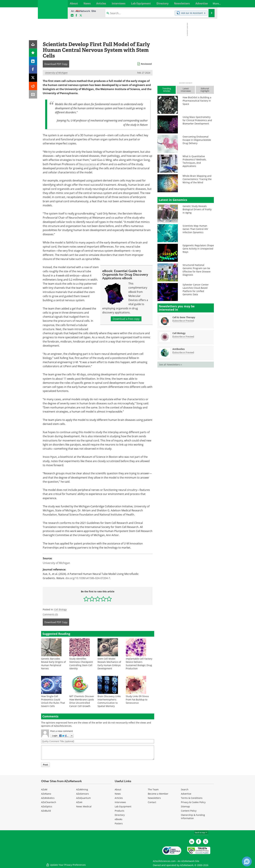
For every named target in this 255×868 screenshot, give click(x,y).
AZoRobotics (48, 798)
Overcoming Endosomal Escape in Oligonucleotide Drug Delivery (197, 140)
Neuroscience (87, 164)
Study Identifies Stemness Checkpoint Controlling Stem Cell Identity (81, 664)
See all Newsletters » (170, 365)
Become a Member (158, 794)
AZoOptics (47, 806)
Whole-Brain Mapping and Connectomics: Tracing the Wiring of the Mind (197, 179)
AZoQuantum (83, 798)
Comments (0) (50, 614)
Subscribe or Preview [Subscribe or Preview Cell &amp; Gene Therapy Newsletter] (183, 321)
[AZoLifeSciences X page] (81, 16)
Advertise (186, 794)
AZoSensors (83, 794)
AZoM (44, 789)
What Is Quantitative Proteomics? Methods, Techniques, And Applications (194, 161)
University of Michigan (56, 73)
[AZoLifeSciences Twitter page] (206, 842)
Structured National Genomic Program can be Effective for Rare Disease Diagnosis (197, 270)
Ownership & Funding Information (193, 817)
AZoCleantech (49, 802)
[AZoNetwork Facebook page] (76, 16)
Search (185, 789)
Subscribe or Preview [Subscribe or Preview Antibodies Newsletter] (183, 352)
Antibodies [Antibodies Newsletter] (179, 349)
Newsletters (154, 798)
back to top (201, 832)
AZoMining (82, 789)
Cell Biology (60, 609)
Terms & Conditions (192, 798)
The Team (153, 789)
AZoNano (46, 794)
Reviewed (146, 64)
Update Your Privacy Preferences (66, 864)
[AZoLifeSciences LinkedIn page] (72, 16)
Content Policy (189, 811)
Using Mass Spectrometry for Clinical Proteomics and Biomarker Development (197, 120)
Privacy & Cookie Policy (193, 802)
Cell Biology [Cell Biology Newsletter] (179, 333)
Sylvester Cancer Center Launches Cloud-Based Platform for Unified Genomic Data (196, 289)
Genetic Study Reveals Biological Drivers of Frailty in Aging (197, 209)
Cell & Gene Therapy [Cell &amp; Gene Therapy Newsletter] (184, 317)
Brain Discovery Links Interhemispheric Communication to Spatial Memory (109, 701)
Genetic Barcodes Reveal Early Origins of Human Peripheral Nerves (53, 664)
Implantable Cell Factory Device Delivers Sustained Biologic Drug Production (139, 664)
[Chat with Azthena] (247, 861)
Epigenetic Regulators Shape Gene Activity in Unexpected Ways (198, 249)
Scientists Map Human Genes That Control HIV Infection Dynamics (195, 229)
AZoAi (79, 802)
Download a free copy (126, 319)
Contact (152, 802)
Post (45, 765)
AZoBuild (46, 811)
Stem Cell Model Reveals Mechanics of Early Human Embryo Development (109, 664)
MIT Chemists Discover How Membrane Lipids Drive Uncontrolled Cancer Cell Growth (82, 701)
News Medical (84, 806)
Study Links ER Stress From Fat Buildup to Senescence (137, 700)
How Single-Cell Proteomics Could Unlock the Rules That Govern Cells (53, 701)
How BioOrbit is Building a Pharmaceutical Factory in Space (197, 101)
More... (210, 3)
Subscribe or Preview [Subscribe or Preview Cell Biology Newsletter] (183, 336)
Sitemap (185, 806)
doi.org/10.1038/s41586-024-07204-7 (88, 578)
